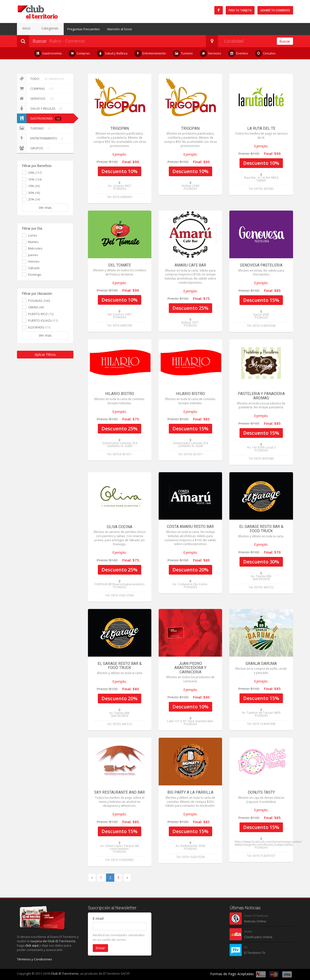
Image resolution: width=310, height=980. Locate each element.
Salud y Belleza (112, 53)
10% (34, 186)
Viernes (34, 261)
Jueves (33, 255)
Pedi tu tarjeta (240, 10)
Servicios (211, 53)
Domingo (35, 274)
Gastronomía (48, 53)
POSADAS (39, 301)
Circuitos (265, 53)
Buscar (285, 41)
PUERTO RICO (41, 314)
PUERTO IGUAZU (43, 320)
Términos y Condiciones (35, 959)
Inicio (24, 29)
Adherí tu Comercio (275, 10)
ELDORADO (39, 327)
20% (35, 173)
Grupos (34, 148)
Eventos (238, 53)
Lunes (33, 235)
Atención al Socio (111, 29)
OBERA (36, 307)
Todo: (41, 79)
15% (35, 179)
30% (34, 193)
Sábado (34, 268)
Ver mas (45, 208)
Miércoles (35, 248)
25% (34, 199)
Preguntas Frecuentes (75, 29)
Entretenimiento (150, 53)
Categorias (43, 29)
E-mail (98, 918)
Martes (33, 242)
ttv (246, 947)
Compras (79, 53)
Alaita (248, 931)
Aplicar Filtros (45, 354)
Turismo (183, 53)
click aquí (32, 945)
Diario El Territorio (256, 916)
